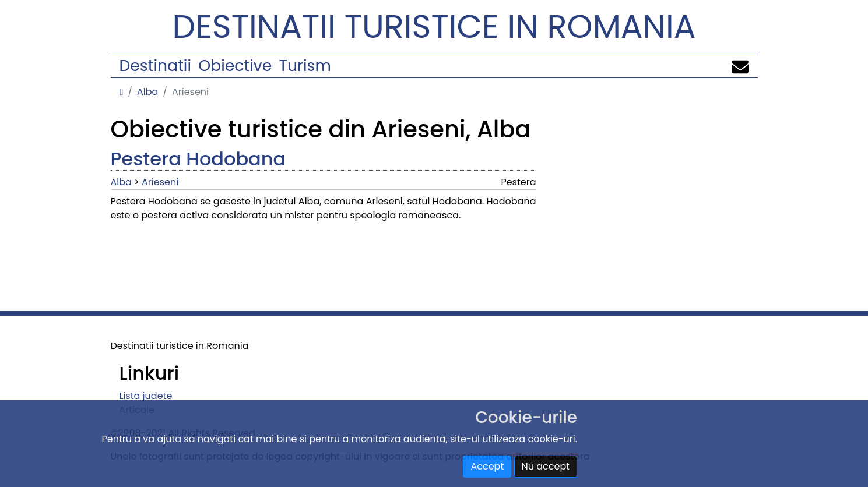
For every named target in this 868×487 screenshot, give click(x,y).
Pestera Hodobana (198, 159)
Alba (147, 92)
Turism (305, 66)
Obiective (235, 66)
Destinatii (155, 66)
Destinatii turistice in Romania (434, 27)
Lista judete (146, 396)
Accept (487, 466)
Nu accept (546, 466)
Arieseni (160, 182)
